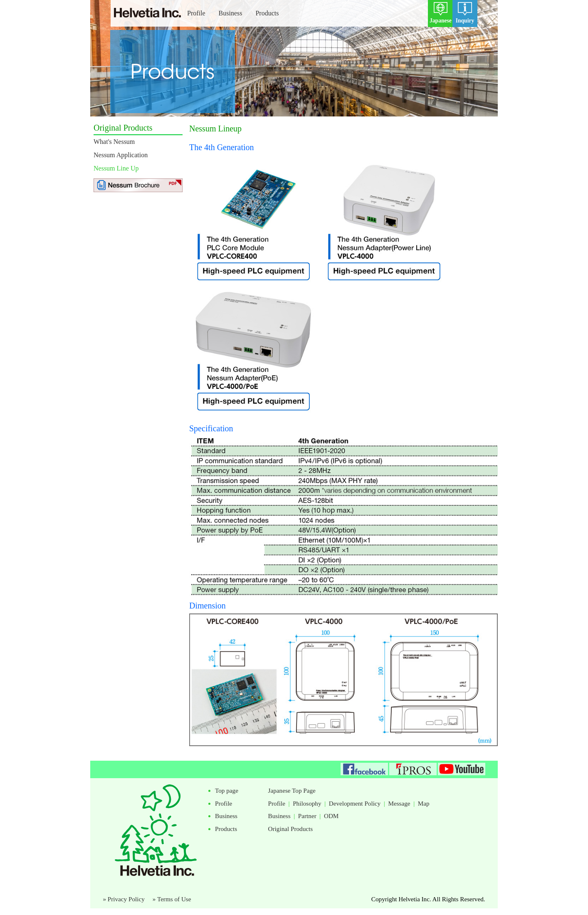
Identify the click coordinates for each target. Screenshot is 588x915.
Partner (307, 816)
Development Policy (355, 803)
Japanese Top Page (292, 790)
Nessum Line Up (116, 168)
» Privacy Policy (127, 899)
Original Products (291, 829)
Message (399, 803)
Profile (196, 13)
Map (424, 803)
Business (231, 13)
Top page (227, 790)
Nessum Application (121, 155)
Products (267, 13)
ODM (331, 816)
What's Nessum (114, 142)
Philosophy (307, 803)
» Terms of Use (172, 899)
